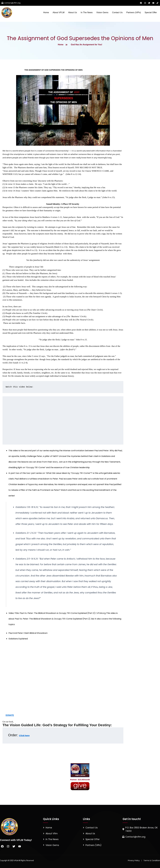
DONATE (10, 715)
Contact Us (117, 12)
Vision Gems (102, 12)
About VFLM (59, 12)
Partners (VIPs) (134, 12)
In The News (87, 12)
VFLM (16, 860)
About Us (73, 12)
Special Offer (151, 12)
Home (46, 12)
